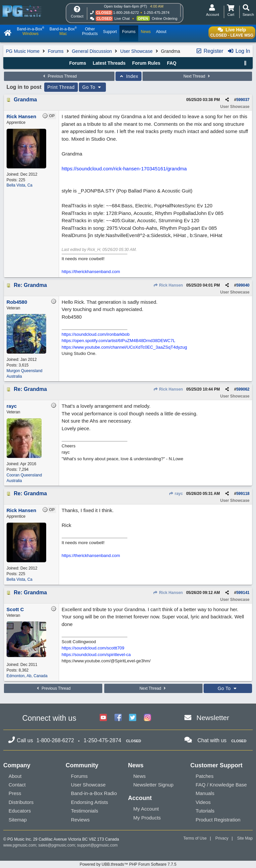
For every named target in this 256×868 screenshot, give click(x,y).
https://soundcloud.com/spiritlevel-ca (96, 655)
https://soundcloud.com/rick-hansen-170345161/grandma (124, 169)
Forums (56, 51)
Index (128, 76)
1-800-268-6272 (126, 13)
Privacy (222, 838)
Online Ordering (165, 18)
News (140, 776)
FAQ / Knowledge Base (221, 785)
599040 (243, 285)
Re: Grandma (30, 285)
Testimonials (85, 811)
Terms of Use (195, 838)
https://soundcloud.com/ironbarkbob (96, 334)
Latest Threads (109, 63)
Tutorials (205, 811)
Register (209, 51)
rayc (176, 494)
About (15, 776)
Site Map (245, 838)
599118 (243, 494)
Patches (205, 776)
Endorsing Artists (90, 802)
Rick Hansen (168, 285)
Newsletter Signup (153, 785)
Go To (92, 87)
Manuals (205, 793)
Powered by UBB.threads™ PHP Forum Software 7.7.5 (128, 864)
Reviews (80, 820)
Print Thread (61, 87)
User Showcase (136, 51)
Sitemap (18, 820)
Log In (239, 51)
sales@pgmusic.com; (58, 845)
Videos (203, 802)
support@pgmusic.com (97, 845)
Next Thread (197, 76)
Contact (17, 785)
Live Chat (122, 18)
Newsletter (213, 718)
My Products (147, 818)
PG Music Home (23, 51)
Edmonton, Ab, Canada (27, 676)
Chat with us (212, 740)
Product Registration (218, 820)
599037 (243, 100)
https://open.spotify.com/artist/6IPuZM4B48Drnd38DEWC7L (118, 341)
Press (15, 793)
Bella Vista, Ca (20, 185)
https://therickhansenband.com (91, 272)
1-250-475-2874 (156, 13)
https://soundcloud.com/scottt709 (93, 648)
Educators (20, 811)
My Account (146, 809)
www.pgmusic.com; (20, 845)
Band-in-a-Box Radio (94, 793)
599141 (243, 593)
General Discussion (92, 51)
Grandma (25, 100)
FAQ (172, 63)
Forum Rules (146, 63)
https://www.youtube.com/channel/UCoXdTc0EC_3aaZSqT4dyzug (124, 347)
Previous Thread (59, 76)
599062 (243, 389)
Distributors (21, 802)
